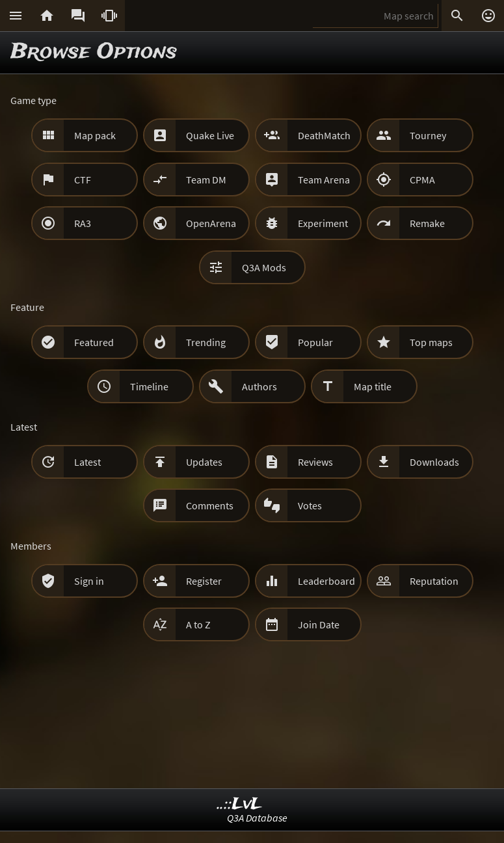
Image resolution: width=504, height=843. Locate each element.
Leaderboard (326, 581)
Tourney (428, 135)
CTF (83, 180)
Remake (427, 223)
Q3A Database (257, 818)
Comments (210, 505)
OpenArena (211, 223)
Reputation (434, 581)
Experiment (323, 223)
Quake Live (210, 135)
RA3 (83, 223)
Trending (206, 342)
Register (204, 581)
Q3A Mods (264, 267)
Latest (87, 462)
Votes (310, 505)
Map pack (95, 135)
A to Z (198, 624)
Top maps (431, 342)
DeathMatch (324, 135)
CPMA (422, 180)
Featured (94, 342)
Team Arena (324, 180)
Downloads (434, 462)
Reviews (315, 462)
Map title (373, 386)
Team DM (206, 180)
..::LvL (240, 804)
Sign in (89, 581)
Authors (259, 386)
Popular (315, 342)
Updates (204, 462)
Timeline (149, 386)
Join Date (319, 624)
